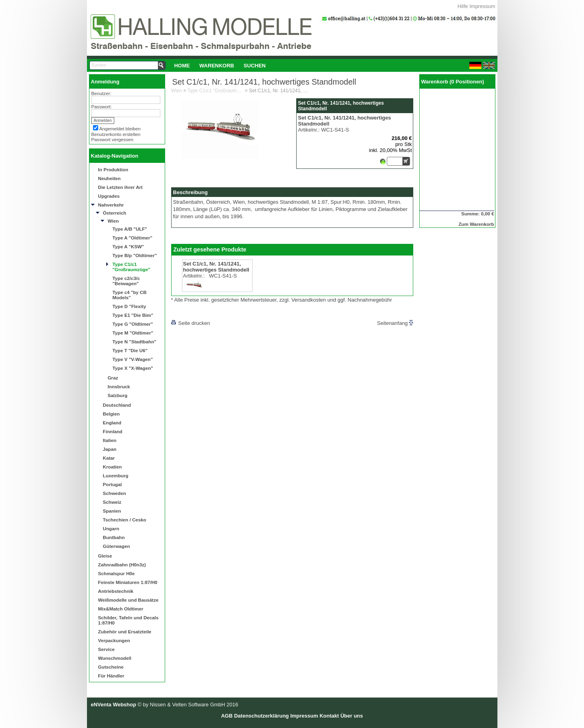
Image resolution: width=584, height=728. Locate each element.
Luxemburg (116, 476)
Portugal (112, 484)
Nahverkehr (111, 205)
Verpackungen (114, 640)
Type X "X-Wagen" (133, 368)
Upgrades (109, 196)
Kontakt (329, 716)
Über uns (352, 716)
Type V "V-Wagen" (133, 359)
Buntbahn (114, 537)
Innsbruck (119, 386)
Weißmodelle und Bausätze (128, 600)
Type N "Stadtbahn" (135, 342)
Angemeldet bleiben (120, 129)
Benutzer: (101, 93)
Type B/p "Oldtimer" (135, 255)
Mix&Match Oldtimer (121, 609)
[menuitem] (182, 65)
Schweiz (112, 502)
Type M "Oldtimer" (133, 333)
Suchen (255, 66)
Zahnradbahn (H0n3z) (122, 565)
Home (182, 66)
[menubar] (220, 65)
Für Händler (111, 676)
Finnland (113, 431)
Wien (113, 221)
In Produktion (113, 169)
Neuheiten (110, 178)
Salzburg (118, 395)
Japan (110, 449)
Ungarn (111, 528)
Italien (110, 440)
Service (107, 649)
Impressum (482, 6)
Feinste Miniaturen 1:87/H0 (128, 582)
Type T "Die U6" (130, 350)
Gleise (105, 556)
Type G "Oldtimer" (133, 324)
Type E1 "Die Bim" (133, 315)
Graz (113, 378)
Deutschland (117, 405)
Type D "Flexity (129, 306)
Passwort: (102, 106)
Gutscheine (111, 667)
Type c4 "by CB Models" (130, 295)
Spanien (112, 511)
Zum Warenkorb (476, 224)
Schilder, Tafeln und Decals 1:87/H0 (128, 620)
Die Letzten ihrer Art (120, 187)
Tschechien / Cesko (125, 520)
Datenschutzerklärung (262, 716)
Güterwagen (117, 546)
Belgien (111, 414)
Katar (109, 458)
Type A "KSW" (128, 246)
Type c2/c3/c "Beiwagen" (126, 281)
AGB (227, 716)
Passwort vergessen (112, 139)
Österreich (115, 213)
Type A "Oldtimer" (133, 238)
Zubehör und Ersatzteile (125, 632)
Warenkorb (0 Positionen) (453, 82)
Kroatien (112, 467)
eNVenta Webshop (114, 705)
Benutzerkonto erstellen (116, 134)
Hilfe (463, 6)
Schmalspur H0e (117, 573)
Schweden (115, 493)
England (112, 423)
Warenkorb (217, 66)
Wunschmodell (115, 658)
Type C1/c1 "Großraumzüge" (131, 267)
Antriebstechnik (116, 591)
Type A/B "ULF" (130, 229)
